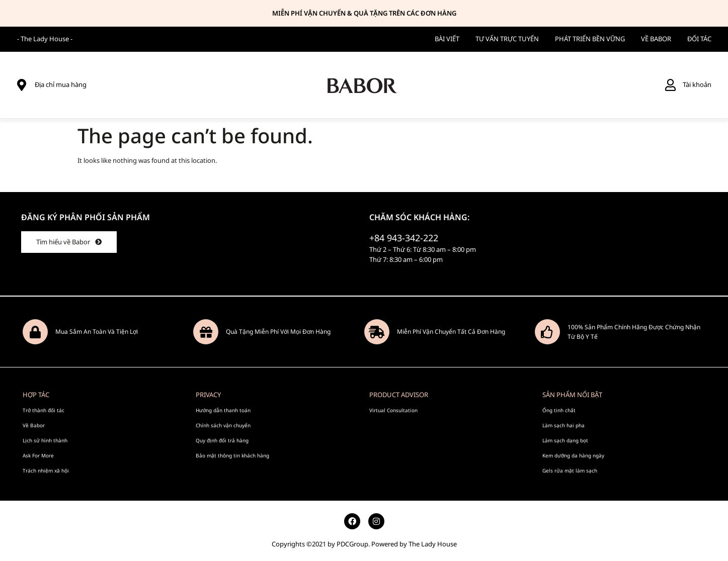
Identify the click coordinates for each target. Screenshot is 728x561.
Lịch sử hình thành (45, 440)
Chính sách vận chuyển (223, 425)
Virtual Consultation (393, 410)
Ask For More (38, 455)
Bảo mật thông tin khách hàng (232, 455)
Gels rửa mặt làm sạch (570, 470)
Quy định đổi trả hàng (222, 440)
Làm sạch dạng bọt (565, 440)
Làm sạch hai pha (563, 425)
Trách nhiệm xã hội (46, 470)
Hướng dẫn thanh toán (223, 410)
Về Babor (34, 425)
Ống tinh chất (559, 410)
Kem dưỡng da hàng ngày (573, 455)
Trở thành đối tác (44, 410)
